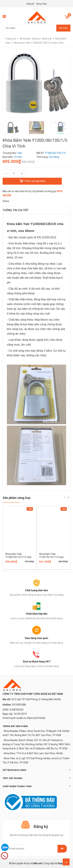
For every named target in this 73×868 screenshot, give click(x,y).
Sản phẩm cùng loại (17, 498)
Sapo (61, 863)
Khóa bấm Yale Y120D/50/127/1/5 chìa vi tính (19, 557)
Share (6, 201)
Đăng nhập (41, 4)
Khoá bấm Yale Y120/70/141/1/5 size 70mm (51, 557)
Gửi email (62, 849)
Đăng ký (30, 4)
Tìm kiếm (63, 28)
